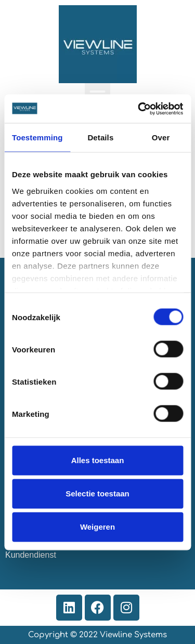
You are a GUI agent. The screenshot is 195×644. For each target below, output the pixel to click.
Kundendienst (31, 555)
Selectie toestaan (97, 494)
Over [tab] (161, 137)
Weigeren (97, 527)
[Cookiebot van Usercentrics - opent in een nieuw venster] (139, 109)
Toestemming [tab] (37, 137)
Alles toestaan (98, 460)
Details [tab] (100, 137)
